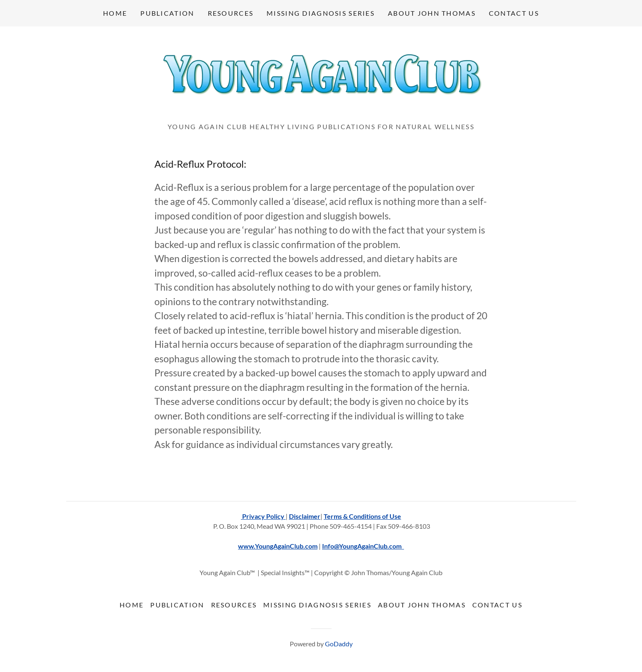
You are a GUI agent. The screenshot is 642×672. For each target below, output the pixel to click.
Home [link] (115, 13)
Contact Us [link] (514, 13)
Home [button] (132, 605)
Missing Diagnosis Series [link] (321, 13)
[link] (321, 77)
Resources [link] (231, 13)
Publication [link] (167, 13)
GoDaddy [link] (339, 644)
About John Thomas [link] (432, 13)
